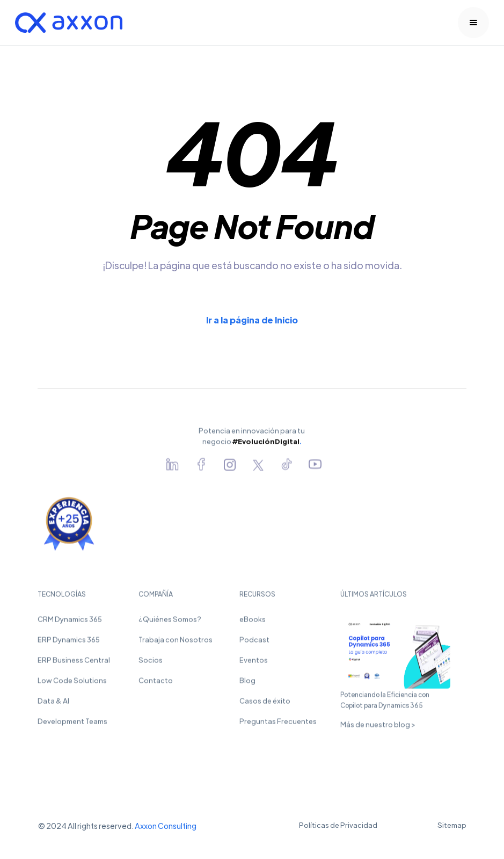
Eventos (254, 664)
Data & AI (53, 705)
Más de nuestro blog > (378, 728)
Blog (247, 684)
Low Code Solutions (72, 684)
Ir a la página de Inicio (252, 320)
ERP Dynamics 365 (69, 643)
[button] (473, 23)
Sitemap (452, 825)
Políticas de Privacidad (338, 825)
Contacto (156, 684)
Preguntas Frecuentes (278, 725)
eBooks (253, 623)
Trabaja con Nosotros (176, 643)
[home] (69, 23)
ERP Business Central (74, 664)
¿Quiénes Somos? (170, 623)
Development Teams (72, 725)
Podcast (254, 643)
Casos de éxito (265, 705)
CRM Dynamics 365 (70, 623)
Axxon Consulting (166, 826)
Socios (151, 664)
